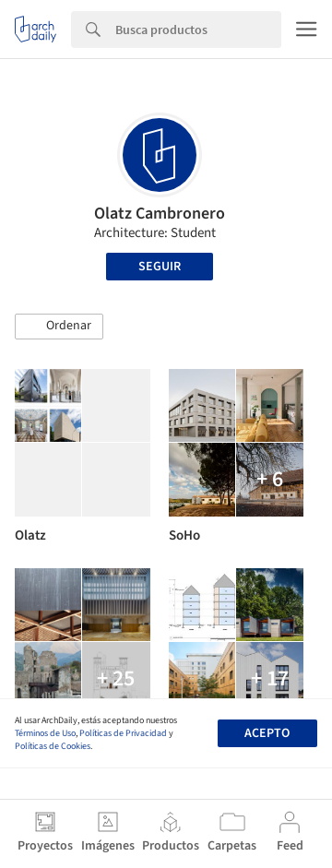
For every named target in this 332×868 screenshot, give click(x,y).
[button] (59, 327)
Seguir (160, 267)
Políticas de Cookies (53, 746)
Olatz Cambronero (160, 214)
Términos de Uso (45, 733)
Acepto (267, 733)
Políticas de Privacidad (123, 733)
